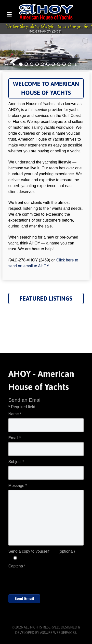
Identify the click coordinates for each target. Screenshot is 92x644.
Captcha (17, 566)
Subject (16, 462)
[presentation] (46, 580)
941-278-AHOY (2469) (45, 31)
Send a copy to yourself (29, 551)
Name (15, 414)
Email (15, 438)
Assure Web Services (58, 633)
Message (18, 486)
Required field (22, 407)
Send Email (24, 598)
